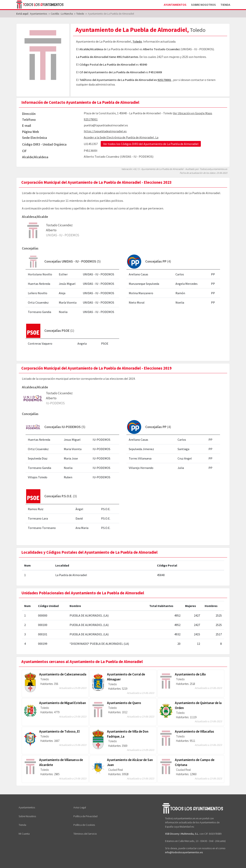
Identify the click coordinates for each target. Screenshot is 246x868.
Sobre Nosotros (203, 5)
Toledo (137, 41)
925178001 (164, 80)
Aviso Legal (80, 807)
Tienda (225, 5)
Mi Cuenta (24, 834)
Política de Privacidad (85, 816)
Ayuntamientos (175, 5)
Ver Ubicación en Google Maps (193, 113)
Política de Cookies (84, 825)
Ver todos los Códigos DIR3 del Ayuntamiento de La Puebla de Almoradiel (151, 144)
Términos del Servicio (85, 834)
